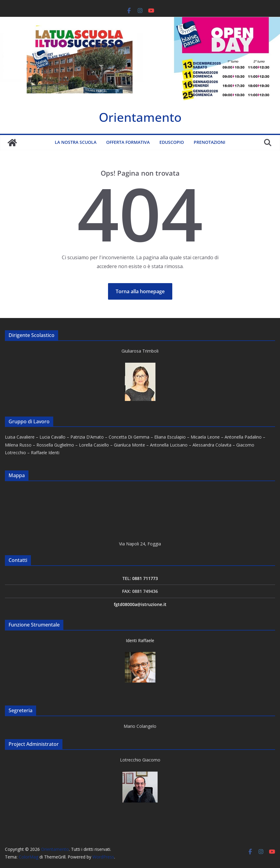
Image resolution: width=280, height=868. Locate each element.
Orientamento (140, 117)
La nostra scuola (76, 142)
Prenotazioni (209, 142)
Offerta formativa (128, 142)
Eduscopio (172, 142)
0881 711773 (145, 578)
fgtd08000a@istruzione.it (140, 604)
